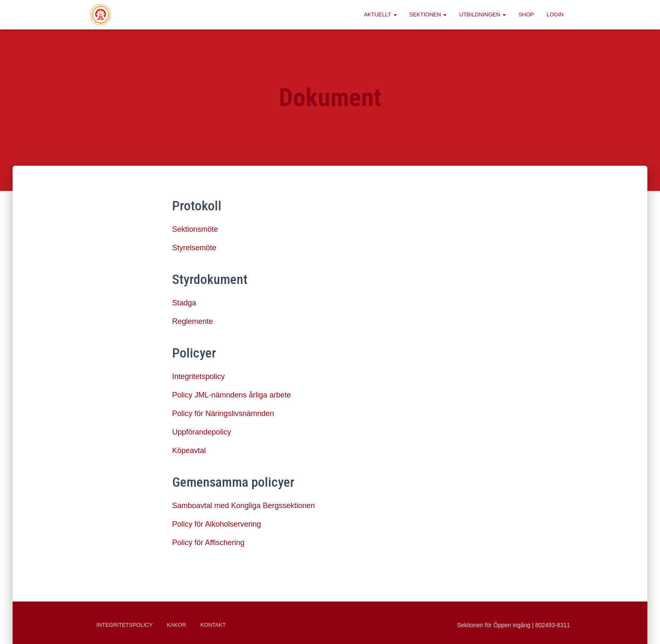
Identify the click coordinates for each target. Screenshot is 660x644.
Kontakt (213, 625)
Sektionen (428, 15)
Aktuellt (380, 15)
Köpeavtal (189, 451)
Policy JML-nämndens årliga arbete (232, 395)
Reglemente (193, 321)
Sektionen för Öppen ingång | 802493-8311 (514, 625)
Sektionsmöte (195, 229)
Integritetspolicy (198, 376)
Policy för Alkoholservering (217, 524)
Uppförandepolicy (202, 432)
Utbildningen (482, 15)
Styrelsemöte (194, 248)
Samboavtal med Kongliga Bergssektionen (244, 506)
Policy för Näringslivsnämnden (223, 413)
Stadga (184, 303)
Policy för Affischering (208, 543)
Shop (526, 15)
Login (555, 15)
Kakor (177, 625)
